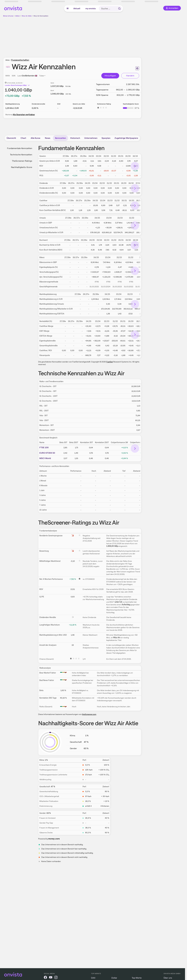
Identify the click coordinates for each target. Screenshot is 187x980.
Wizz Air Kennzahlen (41, 16)
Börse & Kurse (8, 16)
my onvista (91, 8)
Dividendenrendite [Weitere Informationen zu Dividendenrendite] (38, 104)
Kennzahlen (60, 138)
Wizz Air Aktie (27, 16)
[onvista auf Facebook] (45, 978)
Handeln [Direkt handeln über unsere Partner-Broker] (130, 76)
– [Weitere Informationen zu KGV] (58, 108)
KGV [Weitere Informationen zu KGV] (59, 104)
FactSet (110, 362)
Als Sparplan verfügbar (24, 115)
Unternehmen (91, 138)
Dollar (114, 978)
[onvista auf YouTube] (51, 978)
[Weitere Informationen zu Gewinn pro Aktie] (77, 108)
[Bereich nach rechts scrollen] (135, 166)
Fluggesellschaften (20, 60)
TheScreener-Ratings (22, 161)
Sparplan (106, 138)
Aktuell (77, 8)
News (48, 138)
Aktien (18, 16)
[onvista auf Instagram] (56, 978)
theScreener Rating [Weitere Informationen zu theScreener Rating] (104, 104)
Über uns (168, 978)
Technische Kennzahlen (21, 155)
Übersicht (11, 138)
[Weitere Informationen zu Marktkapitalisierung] (12, 108)
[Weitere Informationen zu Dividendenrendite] (35, 108)
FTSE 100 (44, 447)
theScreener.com (89, 714)
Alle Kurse (35, 138)
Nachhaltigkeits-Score (22, 167)
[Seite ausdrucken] (137, 68)
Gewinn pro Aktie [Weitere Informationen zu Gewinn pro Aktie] (79, 104)
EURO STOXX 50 (47, 453)
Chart (23, 138)
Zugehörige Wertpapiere (126, 138)
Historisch (75, 138)
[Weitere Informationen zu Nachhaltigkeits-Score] (131, 108)
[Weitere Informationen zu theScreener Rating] (102, 108)
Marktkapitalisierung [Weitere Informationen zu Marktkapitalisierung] (13, 104)
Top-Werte (137, 978)
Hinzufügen (110, 76)
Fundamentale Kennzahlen (20, 148)
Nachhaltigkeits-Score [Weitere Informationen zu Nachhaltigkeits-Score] (131, 104)
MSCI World (45, 458)
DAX (93, 978)
